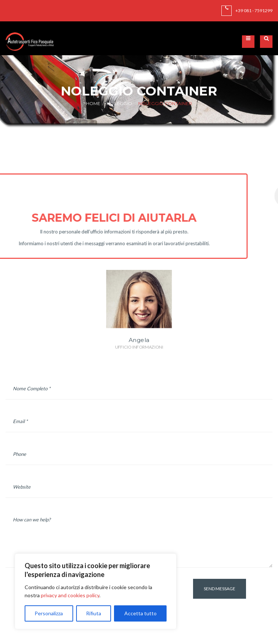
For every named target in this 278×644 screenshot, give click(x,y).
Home (93, 104)
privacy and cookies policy (70, 595)
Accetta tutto (140, 613)
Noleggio (119, 104)
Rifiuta (94, 613)
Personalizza (49, 613)
